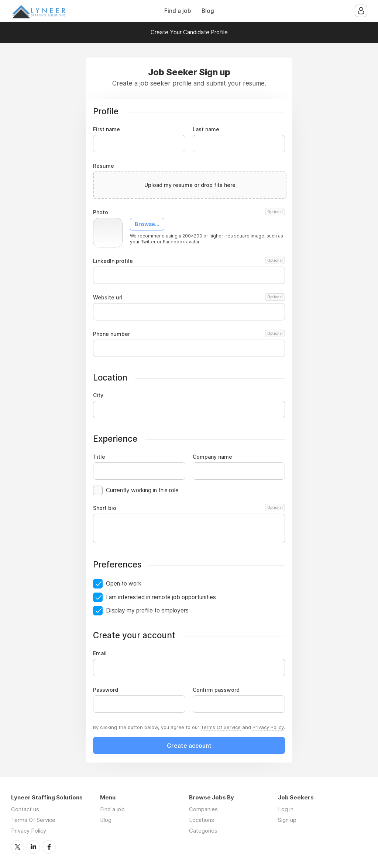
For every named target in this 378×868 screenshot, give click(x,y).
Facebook (49, 847)
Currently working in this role (142, 490)
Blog (208, 11)
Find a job (178, 11)
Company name (212, 457)
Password (106, 690)
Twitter (17, 847)
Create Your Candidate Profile (189, 32)
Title (99, 457)
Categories (203, 831)
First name (106, 129)
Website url (189, 298)
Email (100, 653)
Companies (203, 809)
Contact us (25, 809)
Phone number (189, 334)
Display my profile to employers (147, 610)
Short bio (189, 508)
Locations (202, 820)
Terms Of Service (221, 727)
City (98, 395)
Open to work (124, 584)
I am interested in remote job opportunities (161, 597)
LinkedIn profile (189, 261)
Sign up (287, 820)
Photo (189, 212)
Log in (286, 809)
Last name (206, 129)
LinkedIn (33, 847)
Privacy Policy (268, 727)
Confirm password (216, 690)
